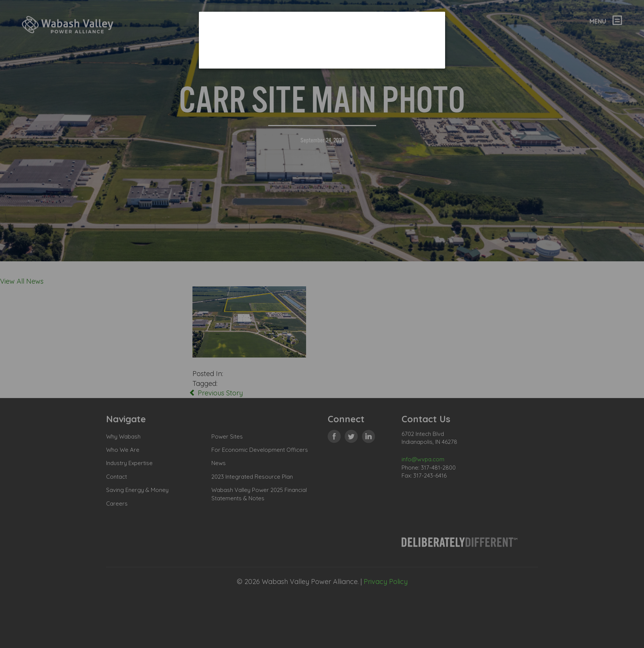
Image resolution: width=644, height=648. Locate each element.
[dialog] (322, 40)
